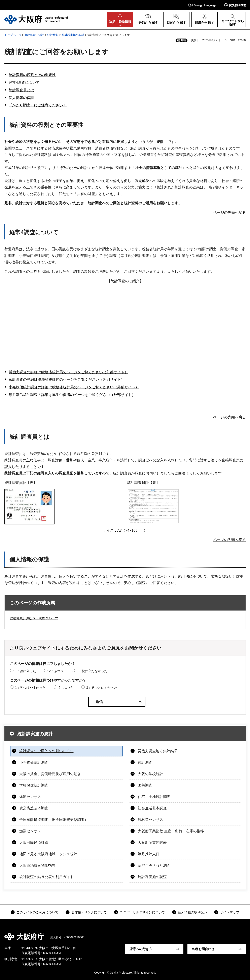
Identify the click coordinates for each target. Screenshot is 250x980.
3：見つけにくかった (102, 688)
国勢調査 (145, 785)
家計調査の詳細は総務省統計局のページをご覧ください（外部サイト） (67, 380)
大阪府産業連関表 (152, 843)
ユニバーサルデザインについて (142, 912)
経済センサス (30, 797)
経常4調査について (24, 82)
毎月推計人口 (149, 854)
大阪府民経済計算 (34, 843)
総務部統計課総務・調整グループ (34, 618)
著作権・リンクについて (89, 912)
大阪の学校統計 (150, 774)
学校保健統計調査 (34, 785)
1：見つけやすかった (30, 688)
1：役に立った (25, 671)
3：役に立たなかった (92, 671)
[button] (203, 5)
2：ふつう (56, 671)
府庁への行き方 (141, 949)
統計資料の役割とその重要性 (32, 75)
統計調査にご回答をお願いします (46, 751)
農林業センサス (150, 820)
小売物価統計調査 (34, 762)
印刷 (184, 40)
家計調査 (145, 762)
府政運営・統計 (34, 35)
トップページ (13, 35)
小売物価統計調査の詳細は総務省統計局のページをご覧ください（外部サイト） (74, 387)
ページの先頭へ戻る (229, 213)
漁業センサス (30, 831)
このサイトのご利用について (37, 912)
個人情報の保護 (21, 98)
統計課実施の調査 (152, 877)
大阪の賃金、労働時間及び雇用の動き (50, 774)
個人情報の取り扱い (192, 912)
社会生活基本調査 (152, 808)
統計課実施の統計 (73, 35)
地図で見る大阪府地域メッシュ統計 (48, 854)
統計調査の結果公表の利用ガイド (46, 877)
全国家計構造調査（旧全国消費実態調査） (54, 820)
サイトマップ (230, 912)
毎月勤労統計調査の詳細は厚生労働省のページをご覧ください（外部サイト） (72, 395)
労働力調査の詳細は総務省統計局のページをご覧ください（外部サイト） (68, 372)
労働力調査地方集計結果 (158, 751)
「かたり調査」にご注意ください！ (38, 105)
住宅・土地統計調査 (154, 797)
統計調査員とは (21, 90)
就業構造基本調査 (34, 808)
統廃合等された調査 (154, 865)
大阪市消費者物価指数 (37, 865)
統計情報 (53, 35)
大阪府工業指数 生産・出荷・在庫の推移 (171, 831)
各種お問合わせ (203, 949)
